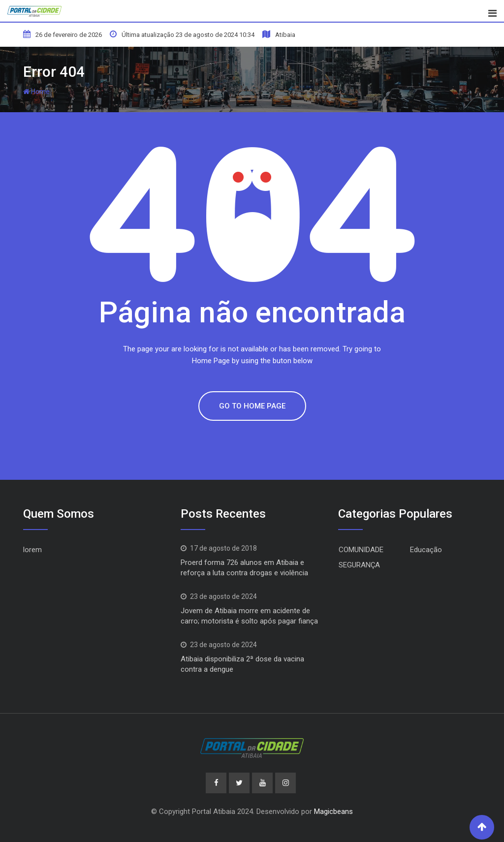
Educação (426, 550)
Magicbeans (333, 811)
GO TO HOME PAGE (252, 406)
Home (36, 92)
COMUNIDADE (361, 550)
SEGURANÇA (359, 565)
